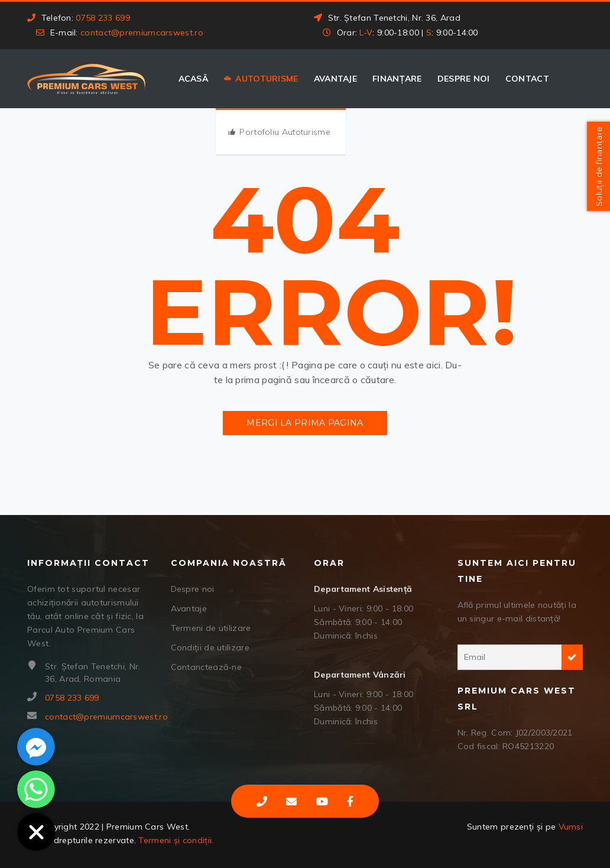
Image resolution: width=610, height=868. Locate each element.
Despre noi (464, 79)
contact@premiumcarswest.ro (142, 33)
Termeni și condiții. (176, 840)
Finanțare (397, 79)
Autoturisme (267, 79)
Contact (527, 79)
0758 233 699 (103, 18)
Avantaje (335, 79)
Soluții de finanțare (597, 167)
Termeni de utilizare (211, 628)
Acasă (194, 79)
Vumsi (571, 827)
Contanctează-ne (207, 667)
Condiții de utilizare (210, 647)
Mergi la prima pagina (305, 423)
